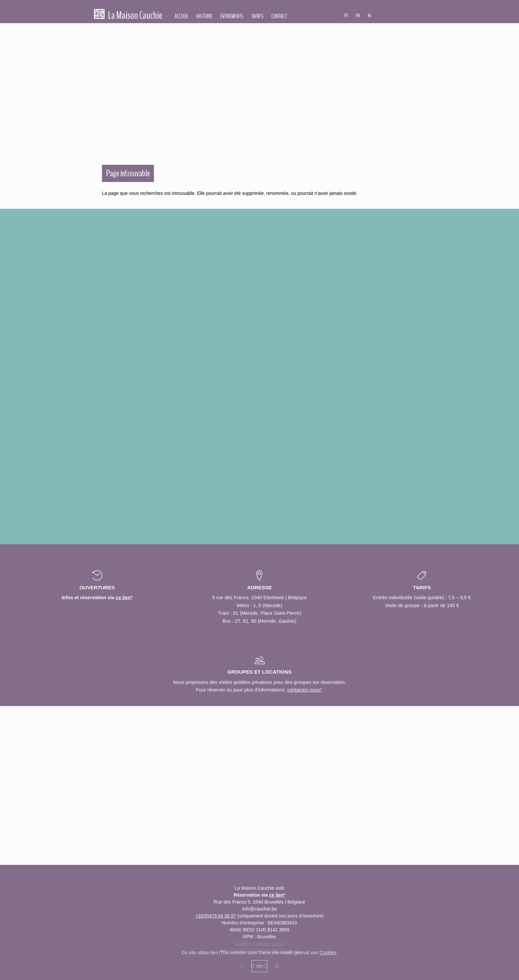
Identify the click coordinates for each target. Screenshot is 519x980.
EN (358, 16)
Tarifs (257, 16)
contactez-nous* (305, 690)
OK (259, 966)
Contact (279, 16)
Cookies (328, 953)
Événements (232, 16)
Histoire (204, 16)
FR (346, 16)
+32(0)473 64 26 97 (216, 916)
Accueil (182, 16)
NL (370, 16)
